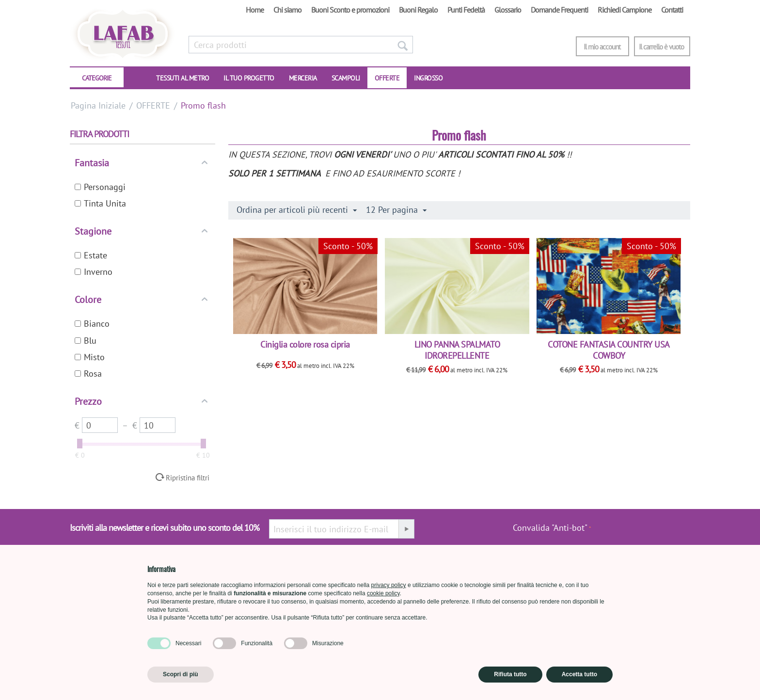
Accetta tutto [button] (579, 674)
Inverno (94, 272)
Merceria (303, 78)
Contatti (672, 10)
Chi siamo (287, 10)
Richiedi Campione (625, 10)
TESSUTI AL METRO (182, 78)
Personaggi (100, 187)
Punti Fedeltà (466, 10)
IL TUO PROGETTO (249, 78)
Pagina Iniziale (98, 105)
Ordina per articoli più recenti (297, 210)
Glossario (508, 10)
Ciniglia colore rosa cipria (305, 344)
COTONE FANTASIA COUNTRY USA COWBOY (609, 350)
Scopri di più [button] (181, 674)
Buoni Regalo (418, 10)
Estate (91, 255)
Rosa (88, 374)
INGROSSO (428, 78)
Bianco (92, 324)
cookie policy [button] (383, 593)
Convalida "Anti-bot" (550, 528)
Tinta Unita (100, 203)
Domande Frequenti (559, 10)
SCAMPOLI (346, 78)
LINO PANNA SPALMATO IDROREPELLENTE (457, 350)
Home (255, 10)
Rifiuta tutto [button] (510, 674)
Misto (90, 357)
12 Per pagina (396, 210)
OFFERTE (387, 78)
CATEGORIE (97, 78)
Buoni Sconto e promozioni (350, 10)
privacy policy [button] (389, 585)
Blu (86, 341)
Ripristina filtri (188, 477)
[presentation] (641, 533)
